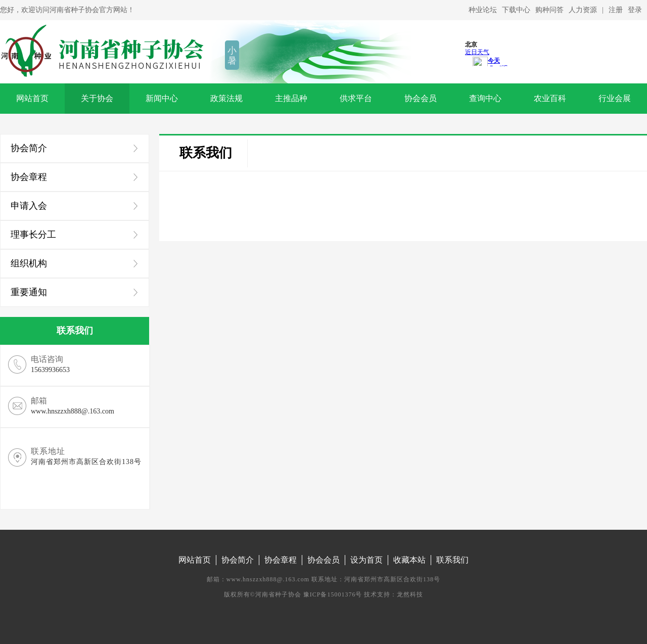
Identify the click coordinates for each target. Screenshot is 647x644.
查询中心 (485, 98)
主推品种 (291, 98)
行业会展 (615, 98)
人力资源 (583, 10)
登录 (635, 10)
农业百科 (550, 98)
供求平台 (356, 98)
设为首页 (366, 560)
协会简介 (238, 560)
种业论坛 (483, 10)
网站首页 (32, 98)
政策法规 (226, 98)
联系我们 (206, 153)
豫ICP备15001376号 (333, 594)
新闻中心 (162, 98)
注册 (616, 10)
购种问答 (549, 10)
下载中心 (516, 10)
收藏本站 (409, 560)
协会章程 (281, 560)
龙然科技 (410, 594)
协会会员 (421, 98)
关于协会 (97, 98)
